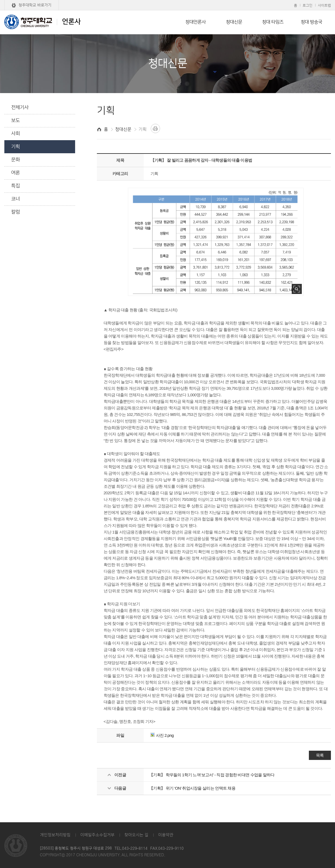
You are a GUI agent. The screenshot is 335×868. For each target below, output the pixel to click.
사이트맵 (324, 5)
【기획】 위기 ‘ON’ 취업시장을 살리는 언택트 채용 (192, 788)
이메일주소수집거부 (97, 835)
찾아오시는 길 (136, 835)
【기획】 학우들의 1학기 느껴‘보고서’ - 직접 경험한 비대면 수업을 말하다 (212, 775)
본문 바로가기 (167, 0)
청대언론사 (196, 22)
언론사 (43, 22)
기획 (16, 147)
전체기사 (20, 108)
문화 (16, 160)
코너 (16, 199)
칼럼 (16, 212)
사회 (16, 134)
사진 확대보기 (297, 289)
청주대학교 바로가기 (35, 5)
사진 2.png (162, 735)
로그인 (308, 5)
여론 (16, 173)
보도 (16, 121)
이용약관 (166, 835)
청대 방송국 (311, 22)
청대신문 (234, 22)
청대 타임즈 (273, 22)
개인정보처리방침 (55, 835)
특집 (16, 186)
